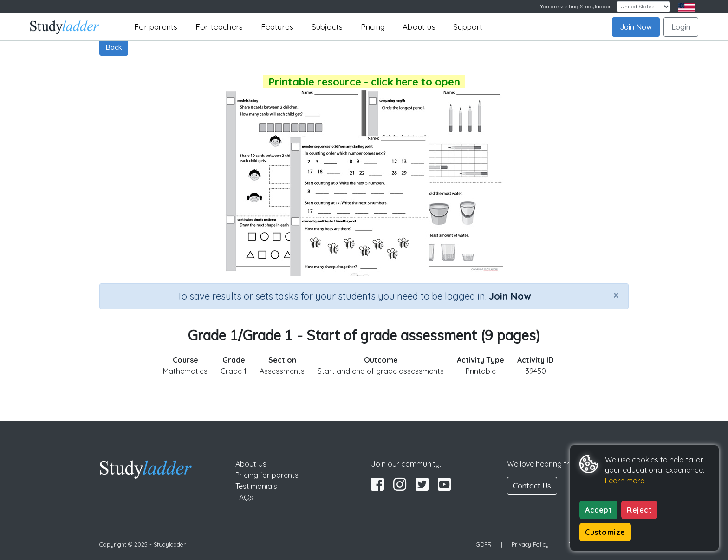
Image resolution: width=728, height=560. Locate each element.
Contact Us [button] (532, 486)
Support (468, 27)
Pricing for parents (267, 475)
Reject (639, 510)
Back (114, 47)
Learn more (625, 481)
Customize (605, 532)
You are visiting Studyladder (575, 6)
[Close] (616, 295)
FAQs (244, 497)
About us (419, 27)
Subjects (327, 27)
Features (277, 27)
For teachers (219, 27)
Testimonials (256, 486)
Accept (598, 510)
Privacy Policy (530, 544)
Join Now (636, 27)
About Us (251, 464)
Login (681, 27)
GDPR (484, 544)
